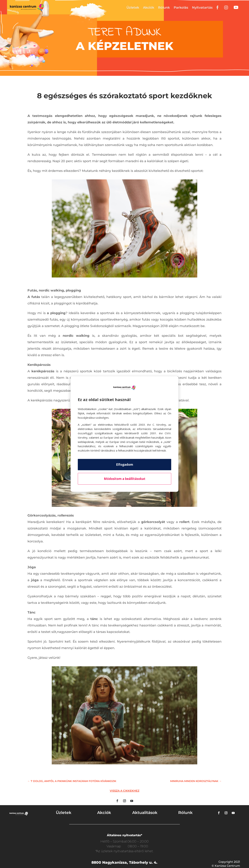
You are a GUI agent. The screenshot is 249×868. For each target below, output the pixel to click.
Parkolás (181, 8)
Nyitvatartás (202, 8)
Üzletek (133, 8)
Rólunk (164, 8)
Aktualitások (145, 813)
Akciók (149, 8)
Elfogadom (125, 465)
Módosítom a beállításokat (125, 479)
